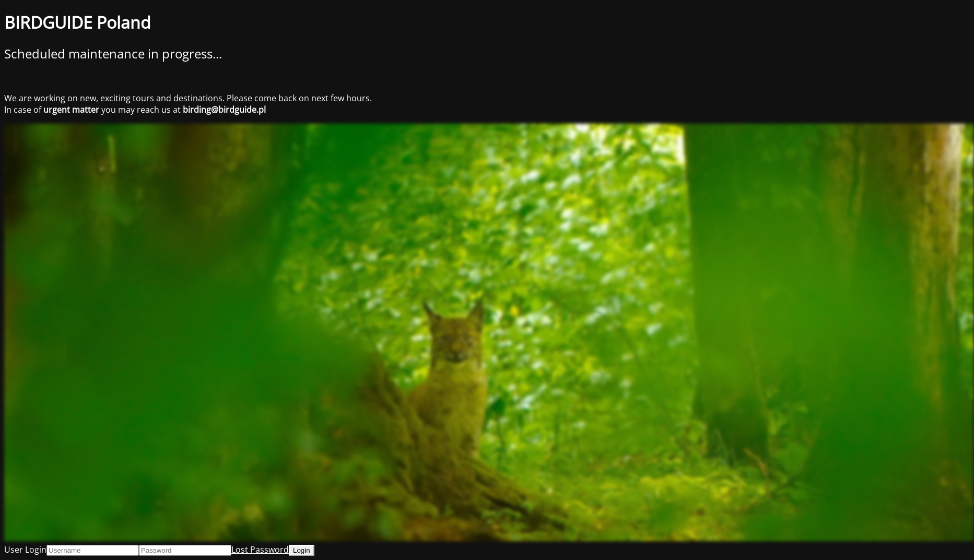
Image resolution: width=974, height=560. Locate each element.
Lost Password (260, 550)
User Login (25, 550)
